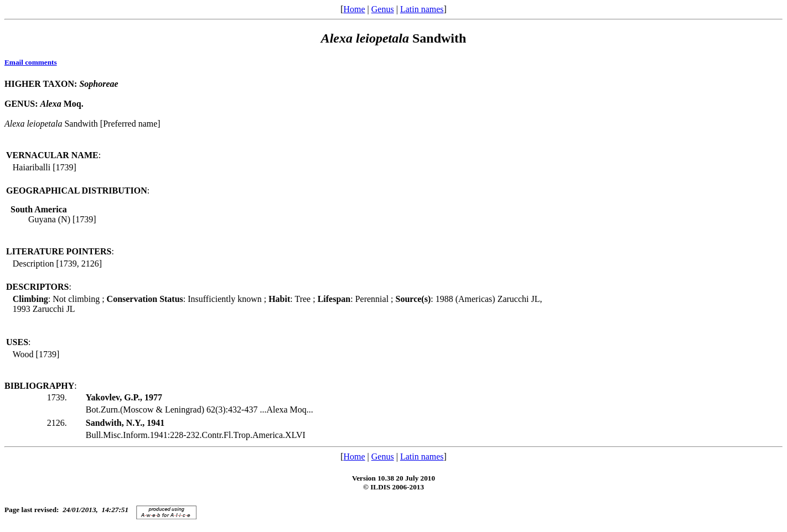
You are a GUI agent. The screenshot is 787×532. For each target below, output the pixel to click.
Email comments (31, 62)
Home (354, 9)
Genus (383, 9)
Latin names (422, 9)
